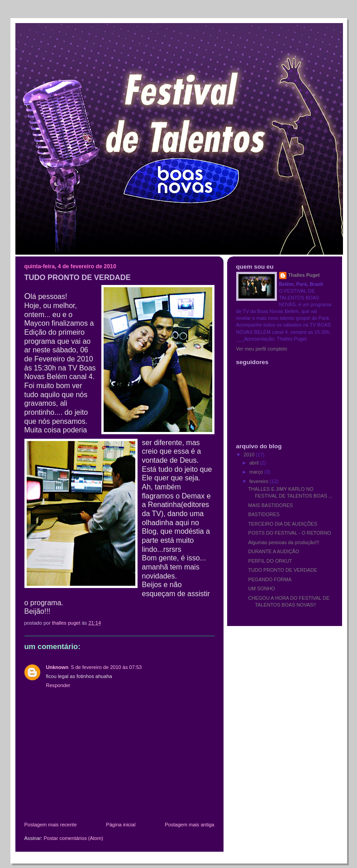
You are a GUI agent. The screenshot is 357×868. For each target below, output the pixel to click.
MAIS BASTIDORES (270, 505)
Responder (58, 685)
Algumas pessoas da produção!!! (283, 542)
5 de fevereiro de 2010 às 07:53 (106, 667)
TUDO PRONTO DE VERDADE (283, 570)
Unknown (57, 667)
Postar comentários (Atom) (73, 838)
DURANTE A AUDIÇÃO (274, 551)
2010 (250, 455)
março (257, 472)
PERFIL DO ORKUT (270, 561)
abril (255, 463)
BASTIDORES (264, 514)
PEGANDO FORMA (270, 579)
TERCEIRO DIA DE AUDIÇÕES (283, 524)
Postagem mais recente (51, 825)
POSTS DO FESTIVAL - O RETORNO (289, 533)
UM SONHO (261, 588)
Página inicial (121, 825)
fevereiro (259, 481)
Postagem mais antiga (189, 825)
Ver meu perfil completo (262, 349)
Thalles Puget (304, 275)
